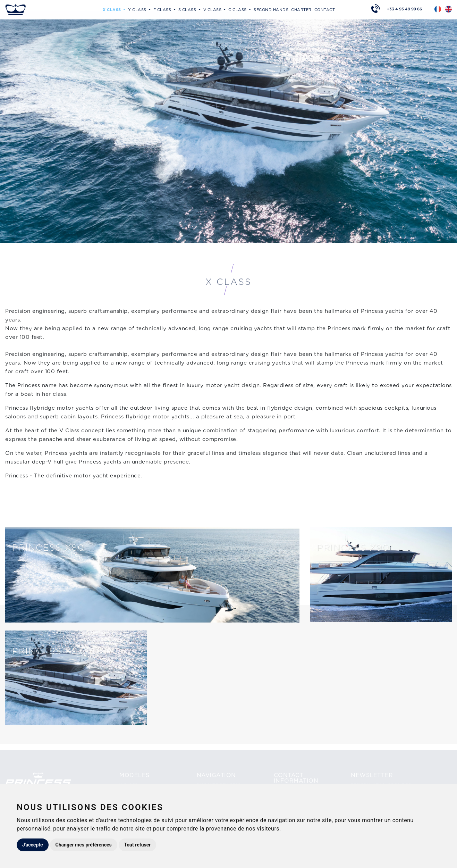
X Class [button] (112, 9)
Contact (325, 9)
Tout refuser (138, 845)
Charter (301, 9)
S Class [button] (188, 9)
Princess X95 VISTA (64, 651)
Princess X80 (48, 548)
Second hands (271, 9)
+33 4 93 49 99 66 (404, 8)
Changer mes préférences (84, 845)
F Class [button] (163, 9)
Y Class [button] (138, 9)
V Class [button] (213, 9)
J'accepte (33, 845)
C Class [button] (238, 9)
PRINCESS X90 (353, 548)
